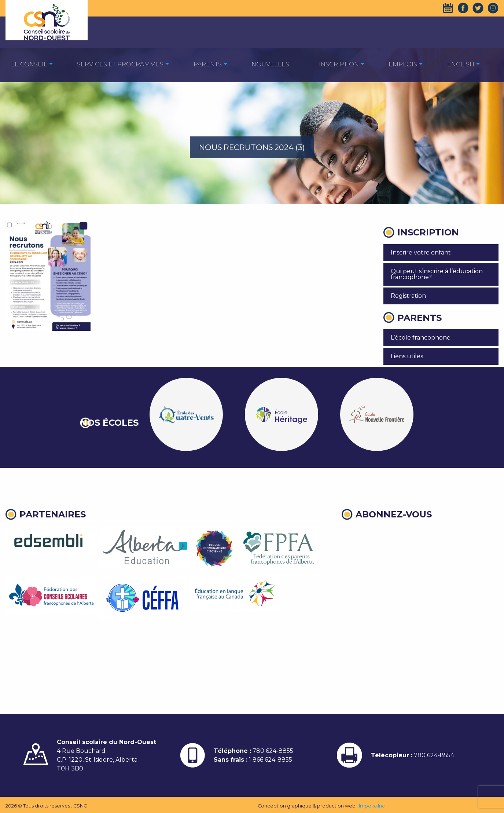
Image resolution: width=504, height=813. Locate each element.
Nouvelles (270, 64)
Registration (408, 296)
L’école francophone (421, 338)
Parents (208, 64)
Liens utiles (407, 356)
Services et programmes (120, 64)
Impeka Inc (372, 806)
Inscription (339, 64)
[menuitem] (29, 64)
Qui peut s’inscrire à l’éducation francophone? (437, 274)
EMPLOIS (403, 64)
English (461, 64)
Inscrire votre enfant (421, 252)
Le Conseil (29, 64)
